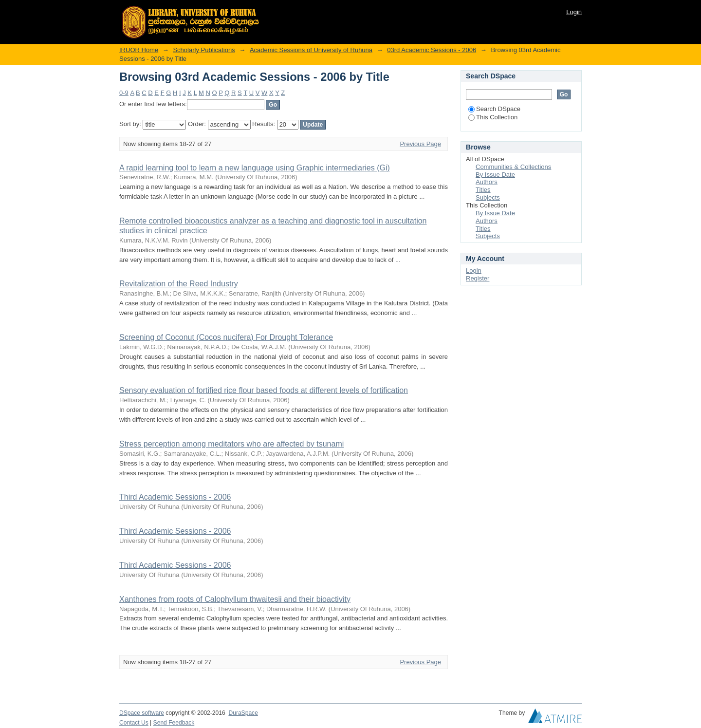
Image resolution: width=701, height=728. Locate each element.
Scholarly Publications (204, 50)
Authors (487, 182)
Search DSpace (494, 109)
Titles (483, 190)
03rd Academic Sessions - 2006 (432, 50)
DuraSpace (243, 713)
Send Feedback (174, 723)
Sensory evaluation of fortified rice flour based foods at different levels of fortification (264, 390)
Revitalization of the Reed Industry (179, 284)
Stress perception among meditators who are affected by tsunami (231, 444)
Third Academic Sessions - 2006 (175, 497)
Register (478, 278)
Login (574, 12)
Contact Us (134, 723)
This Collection (493, 117)
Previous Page (420, 144)
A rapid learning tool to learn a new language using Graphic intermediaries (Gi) (255, 168)
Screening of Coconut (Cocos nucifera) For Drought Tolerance (226, 337)
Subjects (488, 197)
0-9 (124, 93)
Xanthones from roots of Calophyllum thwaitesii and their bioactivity (235, 599)
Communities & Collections (513, 167)
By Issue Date (495, 175)
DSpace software (142, 713)
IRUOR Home (139, 50)
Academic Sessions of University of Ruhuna (311, 50)
